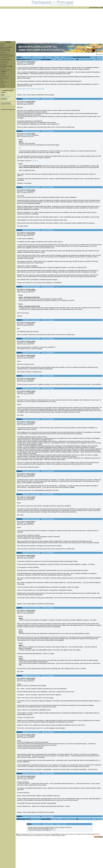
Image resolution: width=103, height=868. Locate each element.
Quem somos (4, 78)
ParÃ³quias (3, 73)
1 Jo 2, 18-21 (4, 94)
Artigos (2, 45)
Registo (53, 830)
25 (68, 59)
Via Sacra (3, 87)
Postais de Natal (5, 77)
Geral (101, 54)
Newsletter (3, 68)
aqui (55, 829)
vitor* (25, 380)
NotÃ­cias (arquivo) (5, 70)
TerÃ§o (2, 84)
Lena (25, 103)
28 (75, 59)
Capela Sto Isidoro (8, 91)
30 (79, 59)
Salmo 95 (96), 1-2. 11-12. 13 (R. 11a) (7, 97)
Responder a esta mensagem (31, 99)
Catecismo (3, 52)
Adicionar (3, 44)
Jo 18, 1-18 (4, 100)
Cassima (26, 291)
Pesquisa (3, 75)
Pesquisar (57, 57)
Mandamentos (4, 61)
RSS (2, 80)
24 (65, 59)
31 (82, 59)
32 (84, 59)
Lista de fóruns (26, 57)
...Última (93, 59)
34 (89, 59)
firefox (25, 343)
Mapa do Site (4, 63)
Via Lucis (3, 85)
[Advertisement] (51, 25)
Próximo (99, 57)
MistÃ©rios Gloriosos (7, 104)
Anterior (93, 57)
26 (70, 59)
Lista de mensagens (38, 57)
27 (73, 59)
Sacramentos (4, 82)
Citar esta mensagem (48, 99)
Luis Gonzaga (27, 135)
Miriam (25, 63)
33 (87, 59)
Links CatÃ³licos (5, 58)
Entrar (63, 57)
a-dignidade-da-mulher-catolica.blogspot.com (30, 89)
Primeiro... (60, 59)
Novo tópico (49, 57)
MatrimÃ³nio (4, 65)
